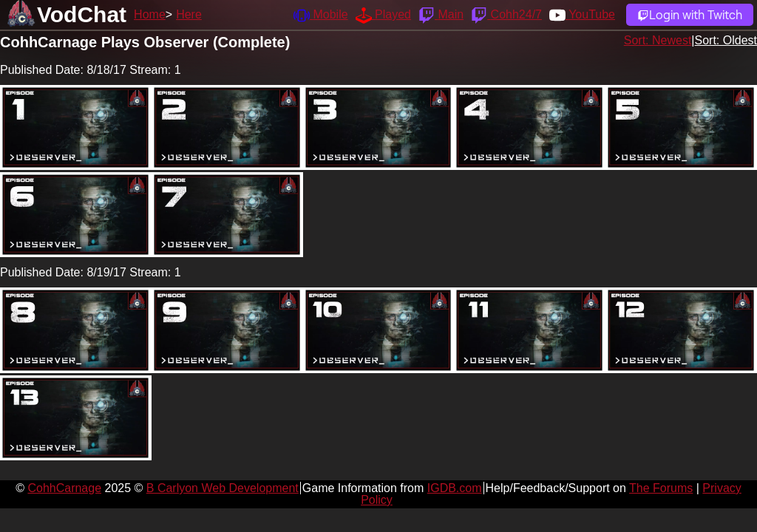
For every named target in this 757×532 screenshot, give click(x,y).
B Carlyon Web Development (223, 488)
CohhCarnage (64, 488)
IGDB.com (455, 488)
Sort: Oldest (726, 40)
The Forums (661, 488)
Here (189, 14)
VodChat (82, 14)
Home (150, 14)
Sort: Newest (658, 40)
